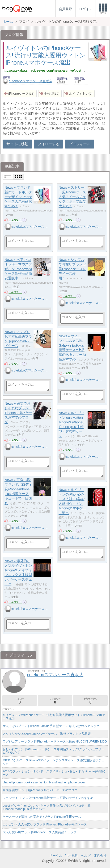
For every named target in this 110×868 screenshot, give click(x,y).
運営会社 (100, 856)
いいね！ (15, 220)
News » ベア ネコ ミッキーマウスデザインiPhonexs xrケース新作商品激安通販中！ (18, 269)
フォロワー (55, 701)
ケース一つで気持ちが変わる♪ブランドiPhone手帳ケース (42, 817)
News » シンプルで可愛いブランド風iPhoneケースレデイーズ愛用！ (72, 269)
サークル (56, 856)
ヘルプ (86, 856)
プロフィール (80, 144)
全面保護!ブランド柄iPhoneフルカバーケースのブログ (40, 790)
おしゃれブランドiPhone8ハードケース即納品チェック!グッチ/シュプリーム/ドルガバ (53, 751)
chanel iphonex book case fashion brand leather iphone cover (44, 782)
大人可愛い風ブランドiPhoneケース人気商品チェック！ (41, 832)
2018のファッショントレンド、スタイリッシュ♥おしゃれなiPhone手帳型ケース (55, 773)
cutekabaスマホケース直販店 (27, 81)
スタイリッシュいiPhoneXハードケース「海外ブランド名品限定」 (48, 734)
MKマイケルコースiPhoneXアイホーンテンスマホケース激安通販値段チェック (54, 762)
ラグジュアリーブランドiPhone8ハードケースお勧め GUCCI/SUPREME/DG (55, 741)
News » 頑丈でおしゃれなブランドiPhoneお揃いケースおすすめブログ (18, 413)
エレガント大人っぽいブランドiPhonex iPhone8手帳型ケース (45, 824)
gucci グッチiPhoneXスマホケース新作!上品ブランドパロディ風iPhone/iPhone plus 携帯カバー (46, 807)
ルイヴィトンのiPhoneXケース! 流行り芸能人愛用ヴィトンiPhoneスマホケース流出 (46, 55)
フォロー (20, 701)
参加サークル (90, 701)
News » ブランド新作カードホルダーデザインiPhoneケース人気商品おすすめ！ (18, 197)
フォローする (48, 144)
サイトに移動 (17, 144)
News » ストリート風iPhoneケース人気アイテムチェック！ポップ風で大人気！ (72, 197)
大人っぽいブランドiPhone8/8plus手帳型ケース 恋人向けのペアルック (51, 726)
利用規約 (72, 856)
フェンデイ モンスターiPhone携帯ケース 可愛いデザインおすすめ (48, 798)
